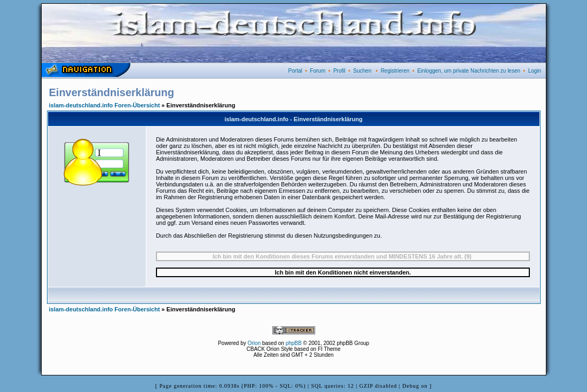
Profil (339, 71)
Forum (318, 71)
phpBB (294, 343)
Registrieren (395, 71)
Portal (295, 71)
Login (535, 71)
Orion (254, 343)
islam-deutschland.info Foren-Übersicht (105, 105)
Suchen (362, 71)
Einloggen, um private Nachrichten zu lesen (469, 71)
